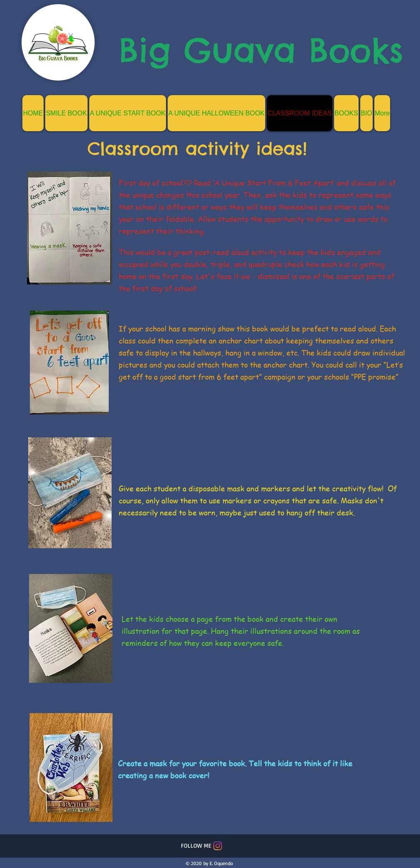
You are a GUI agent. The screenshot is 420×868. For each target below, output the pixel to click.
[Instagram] (218, 846)
